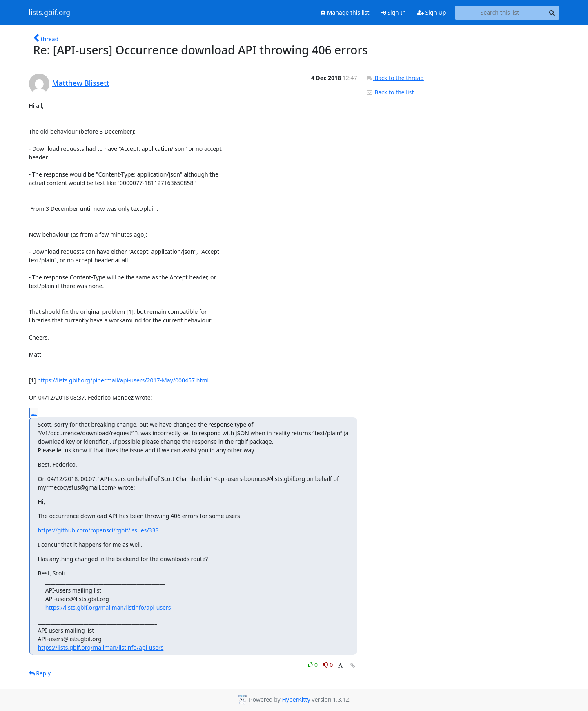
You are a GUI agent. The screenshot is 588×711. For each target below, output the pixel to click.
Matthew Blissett (81, 83)
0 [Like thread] (313, 665)
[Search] (552, 13)
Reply (40, 673)
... (34, 412)
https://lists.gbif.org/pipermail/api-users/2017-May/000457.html (123, 380)
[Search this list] (500, 13)
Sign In (393, 12)
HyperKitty (296, 699)
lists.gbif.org (50, 13)
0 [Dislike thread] (328, 665)
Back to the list (390, 92)
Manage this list (345, 12)
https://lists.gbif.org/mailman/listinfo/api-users (108, 607)
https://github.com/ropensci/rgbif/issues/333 (98, 530)
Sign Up (432, 12)
